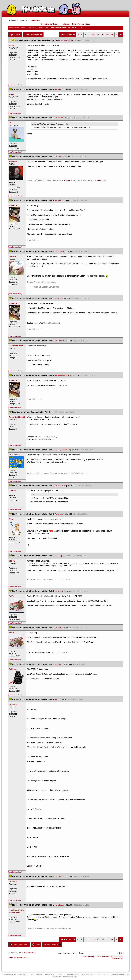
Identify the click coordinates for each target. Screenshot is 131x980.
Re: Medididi (59, 252)
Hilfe (74, 24)
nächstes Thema (52, 944)
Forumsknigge (84, 24)
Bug (46, 28)
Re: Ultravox (59, 877)
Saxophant (32, 953)
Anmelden (35, 21)
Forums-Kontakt (89, 956)
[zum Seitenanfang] (15, 85)
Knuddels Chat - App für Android (29, 975)
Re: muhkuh (59, 298)
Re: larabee (59, 514)
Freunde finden (73, 975)
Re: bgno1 (59, 591)
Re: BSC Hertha (61, 486)
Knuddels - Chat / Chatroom (107, 956)
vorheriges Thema (19, 944)
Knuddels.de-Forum (17, 28)
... (89, 35)
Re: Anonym (59, 118)
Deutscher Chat (9, 975)
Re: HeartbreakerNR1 (63, 375)
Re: (56, 699)
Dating (105, 975)
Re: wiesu (58, 89)
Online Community (117, 975)
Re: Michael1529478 (65, 40)
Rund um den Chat (34, 28)
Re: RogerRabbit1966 (63, 450)
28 (112, 35)
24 (94, 35)
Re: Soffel (58, 628)
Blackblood (23, 953)
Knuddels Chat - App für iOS (54, 975)
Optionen (15, 35)
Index (36, 944)
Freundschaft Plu (88, 975)
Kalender (66, 24)
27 (108, 35)
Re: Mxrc (58, 556)
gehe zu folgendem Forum (67, 953)
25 (98, 35)
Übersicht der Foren (50, 24)
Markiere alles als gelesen (18, 957)
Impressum (67, 977)
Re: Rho (58, 157)
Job (75, 977)
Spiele (99, 975)
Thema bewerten (33, 35)
